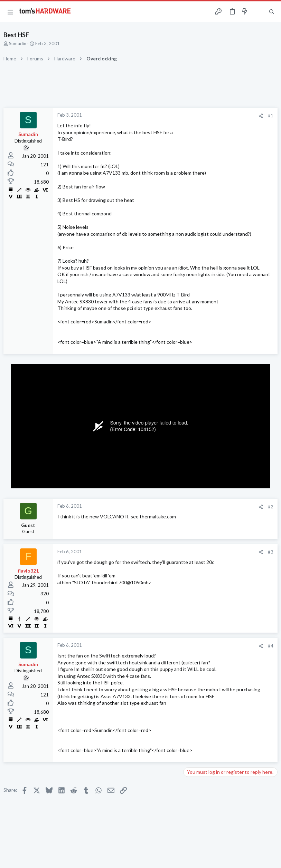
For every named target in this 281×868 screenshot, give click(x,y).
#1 (271, 116)
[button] (10, 12)
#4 (271, 646)
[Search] (272, 12)
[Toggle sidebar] (258, 12)
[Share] (261, 116)
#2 (271, 507)
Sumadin (18, 43)
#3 (271, 552)
